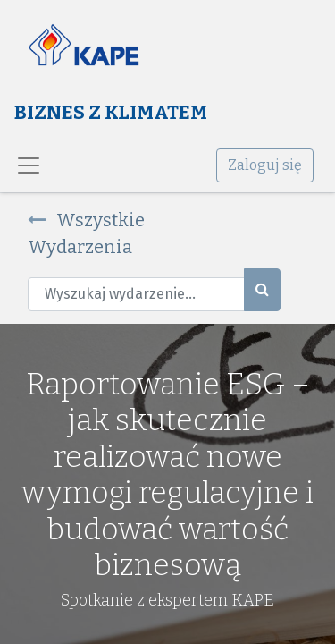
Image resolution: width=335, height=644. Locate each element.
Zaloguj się (265, 165)
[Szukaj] (262, 290)
